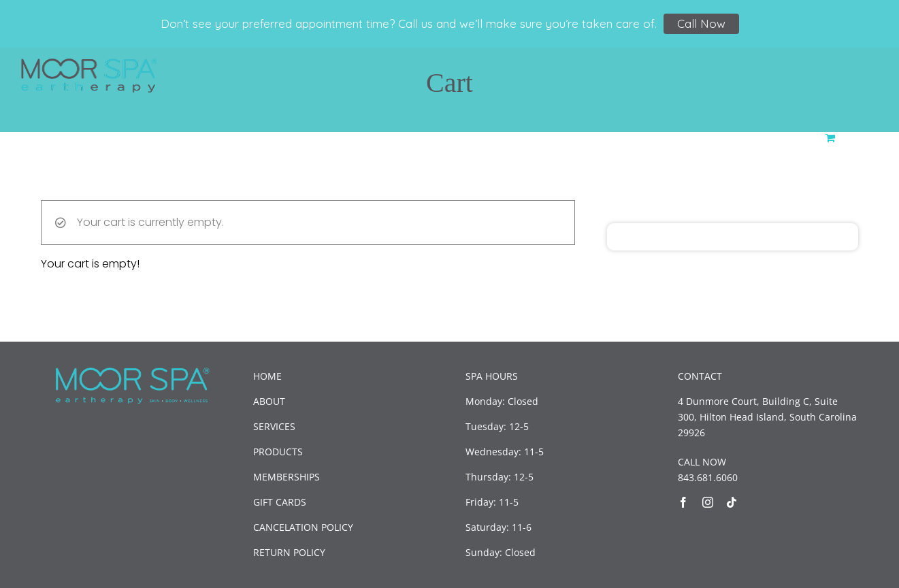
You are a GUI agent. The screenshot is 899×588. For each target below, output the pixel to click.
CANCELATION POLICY (303, 527)
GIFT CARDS (280, 502)
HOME (267, 376)
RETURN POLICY (289, 552)
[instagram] (708, 502)
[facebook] (683, 502)
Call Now (701, 23)
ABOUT (269, 401)
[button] (857, 136)
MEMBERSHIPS (287, 477)
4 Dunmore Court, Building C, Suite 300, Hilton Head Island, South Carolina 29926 (767, 417)
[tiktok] (732, 502)
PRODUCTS (278, 452)
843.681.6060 (708, 477)
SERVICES (274, 426)
